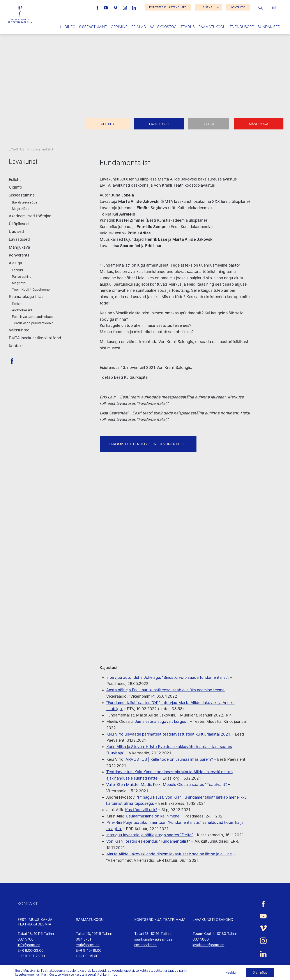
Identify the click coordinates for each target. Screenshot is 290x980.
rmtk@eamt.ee (88, 945)
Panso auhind (22, 277)
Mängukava (259, 124)
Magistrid (19, 283)
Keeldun (232, 972)
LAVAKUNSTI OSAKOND (213, 920)
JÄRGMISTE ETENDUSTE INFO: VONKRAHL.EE (148, 444)
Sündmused (269, 27)
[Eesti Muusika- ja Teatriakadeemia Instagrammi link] (125, 7)
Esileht (15, 180)
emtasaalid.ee (145, 945)
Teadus (188, 27)
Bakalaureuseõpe (25, 202)
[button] (261, 7)
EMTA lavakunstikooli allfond (35, 338)
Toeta (209, 124)
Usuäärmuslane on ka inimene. (153, 816)
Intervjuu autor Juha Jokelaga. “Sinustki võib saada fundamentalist (166, 677)
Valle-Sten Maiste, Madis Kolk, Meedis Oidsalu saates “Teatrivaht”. (167, 785)
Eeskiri (17, 304)
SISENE (207, 7)
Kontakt (16, 346)
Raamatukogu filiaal (27, 296)
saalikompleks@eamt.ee (153, 939)
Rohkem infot (107, 974)
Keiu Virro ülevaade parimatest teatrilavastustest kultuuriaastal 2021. (168, 734)
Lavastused (159, 124)
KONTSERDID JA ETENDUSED (168, 7)
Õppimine (119, 27)
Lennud (17, 270)
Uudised (108, 124)
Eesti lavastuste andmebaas (33, 317)
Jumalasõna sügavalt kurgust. (162, 721)
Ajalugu (15, 263)
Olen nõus (260, 972)
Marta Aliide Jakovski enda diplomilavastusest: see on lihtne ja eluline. (169, 854)
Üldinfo (68, 27)
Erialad (139, 27)
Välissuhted (19, 330)
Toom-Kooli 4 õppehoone (31, 289)
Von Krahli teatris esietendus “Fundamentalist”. (148, 841)
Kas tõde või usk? (141, 810)
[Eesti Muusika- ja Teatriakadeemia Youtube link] (106, 7)
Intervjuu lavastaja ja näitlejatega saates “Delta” (149, 835)
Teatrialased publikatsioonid (33, 323)
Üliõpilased (19, 224)
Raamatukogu (212, 27)
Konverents (19, 255)
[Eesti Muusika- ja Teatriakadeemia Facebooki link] (98, 7)
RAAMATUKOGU (90, 920)
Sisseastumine (93, 27)
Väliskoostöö (163, 27)
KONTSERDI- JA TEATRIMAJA (160, 920)
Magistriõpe (21, 209)
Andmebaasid (22, 310)
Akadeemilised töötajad (30, 216)
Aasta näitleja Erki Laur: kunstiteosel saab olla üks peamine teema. (166, 690)
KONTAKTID (238, 7)
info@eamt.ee (29, 945)
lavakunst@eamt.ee (208, 945)
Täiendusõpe (242, 27)
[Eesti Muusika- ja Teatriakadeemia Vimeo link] (116, 7)
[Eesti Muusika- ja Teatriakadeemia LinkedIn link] (134, 7)
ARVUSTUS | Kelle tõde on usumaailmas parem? (169, 759)
